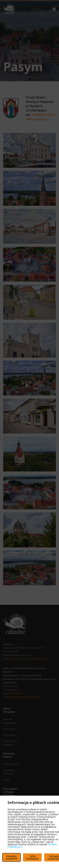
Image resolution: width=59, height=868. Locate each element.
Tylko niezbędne (32, 857)
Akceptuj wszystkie (11, 857)
